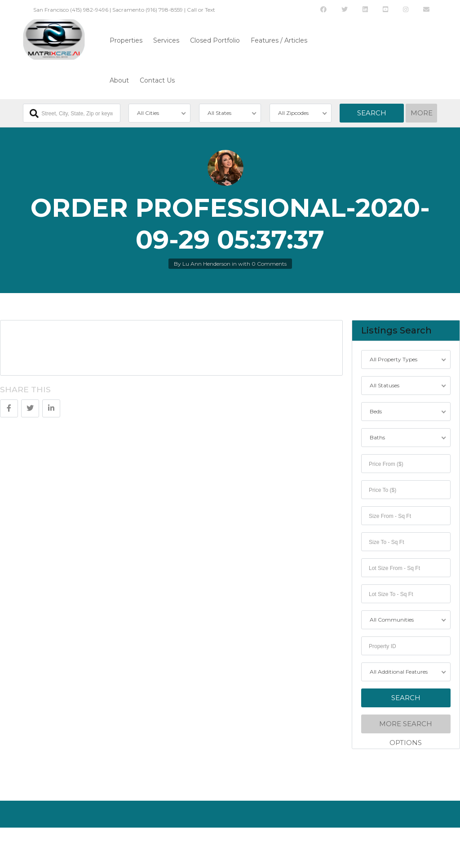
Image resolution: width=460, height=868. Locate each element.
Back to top (417, 843)
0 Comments (269, 264)
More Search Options (406, 726)
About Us (35, 843)
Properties (126, 40)
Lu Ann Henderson (206, 264)
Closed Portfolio (215, 40)
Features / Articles (279, 40)
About (119, 80)
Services (166, 40)
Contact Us (157, 80)
